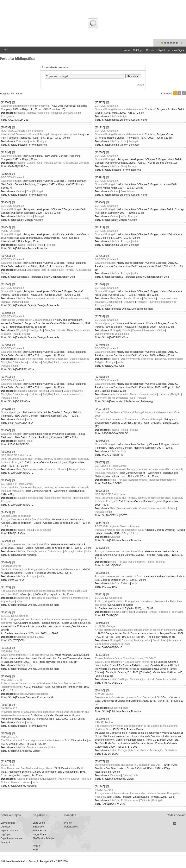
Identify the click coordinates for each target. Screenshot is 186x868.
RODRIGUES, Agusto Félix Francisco (22, 131)
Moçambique (55, 270)
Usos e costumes (167, 298)
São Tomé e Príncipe (43, 838)
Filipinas (164, 612)
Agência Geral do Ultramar (16, 516)
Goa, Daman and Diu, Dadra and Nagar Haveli (27, 768)
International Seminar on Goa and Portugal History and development (39, 134)
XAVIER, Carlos (104, 694)
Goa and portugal (105, 323)
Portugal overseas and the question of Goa (119, 530)
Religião (31, 113)
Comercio (51, 469)
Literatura (68, 113)
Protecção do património (44, 598)
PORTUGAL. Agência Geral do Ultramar (117, 526)
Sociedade (149, 298)
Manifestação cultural (142, 679)
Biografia (21, 330)
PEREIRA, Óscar (11, 231)
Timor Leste (177, 612)
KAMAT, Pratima (104, 722)
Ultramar (115, 537)
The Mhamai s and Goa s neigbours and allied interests (32, 740)
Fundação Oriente (11, 566)
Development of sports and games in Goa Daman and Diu (127, 765)
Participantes (71, 827)
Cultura (31, 163)
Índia (83, 469)
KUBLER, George (105, 626)
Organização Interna (11, 838)
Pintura (126, 644)
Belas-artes (101, 644)
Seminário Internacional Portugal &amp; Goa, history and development (40, 569)
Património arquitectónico (162, 302)
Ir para (164, 93)
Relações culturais (121, 298)
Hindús (144, 750)
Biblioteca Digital (156, 50)
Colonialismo (128, 191)
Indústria (56, 113)
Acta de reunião (119, 394)
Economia (22, 141)
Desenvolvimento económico (43, 298)
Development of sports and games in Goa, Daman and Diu (128, 697)
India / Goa (38, 827)
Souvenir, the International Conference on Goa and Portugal (128, 419)
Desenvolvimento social (74, 298)
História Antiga (118, 116)
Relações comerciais (79, 330)
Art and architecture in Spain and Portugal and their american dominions (135, 630)
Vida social (33, 270)
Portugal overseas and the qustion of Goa (118, 576)
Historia (62, 469)
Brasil (156, 640)
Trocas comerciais (118, 398)
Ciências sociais (25, 637)
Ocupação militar (74, 551)
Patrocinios (6, 842)
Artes (58, 163)
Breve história (8, 823)
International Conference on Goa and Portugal (27, 320)
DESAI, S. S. (8, 765)
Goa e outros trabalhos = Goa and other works (27, 655)
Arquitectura (70, 163)
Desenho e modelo (166, 679)
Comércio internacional (58, 498)
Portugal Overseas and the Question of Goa (25, 519)
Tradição (100, 302)
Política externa (130, 800)
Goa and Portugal (11, 156)
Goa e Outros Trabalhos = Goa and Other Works (122, 662)
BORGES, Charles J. (107, 106)
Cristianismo (114, 302)
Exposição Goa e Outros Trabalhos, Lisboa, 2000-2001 (126, 658)
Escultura (115, 644)
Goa (40, 163)
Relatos (125, 583)
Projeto (68, 823)
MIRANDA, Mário (11, 651)
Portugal (42, 141)
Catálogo (138, 50)
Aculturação (156, 750)
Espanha (141, 612)
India (32, 141)
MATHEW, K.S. (9, 708)
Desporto (115, 708)
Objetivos (6, 827)
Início (127, 50)
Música (5, 273)
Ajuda (141, 85)
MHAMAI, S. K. (9, 737)
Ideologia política (36, 551)
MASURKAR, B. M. (12, 680)
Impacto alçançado (11, 831)
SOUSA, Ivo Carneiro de (109, 598)
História (21, 113)
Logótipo (5, 834)
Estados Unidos (138, 480)
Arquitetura (175, 640)
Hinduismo (129, 302)
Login (6, 50)
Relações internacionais (30, 359)
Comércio (44, 113)
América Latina (142, 640)
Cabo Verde (39, 823)
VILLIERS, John (104, 790)
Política (150, 562)
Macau (40, 637)
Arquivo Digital (176, 50)
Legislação (22, 598)
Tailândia (145, 800)
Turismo (31, 245)
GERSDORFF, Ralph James (17, 455)
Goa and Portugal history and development (25, 106)
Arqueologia (8, 601)
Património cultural (68, 779)
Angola (36, 846)
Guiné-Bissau (40, 831)
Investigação (35, 330)
